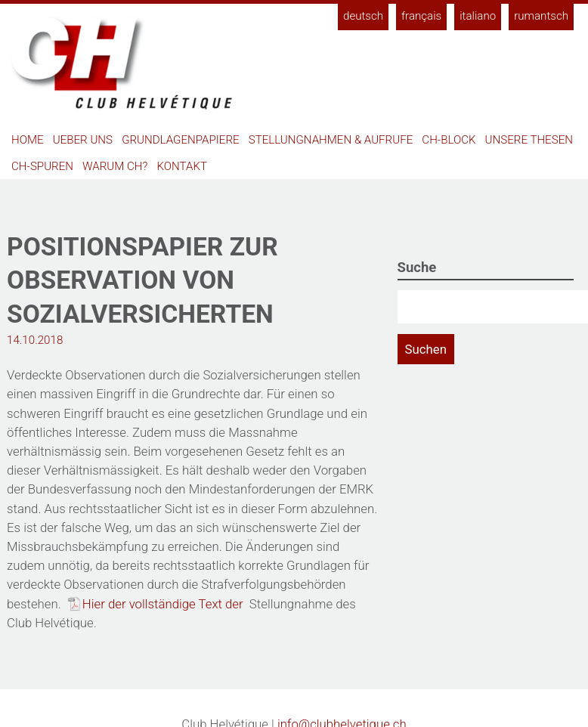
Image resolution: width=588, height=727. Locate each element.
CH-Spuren (42, 166)
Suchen (426, 349)
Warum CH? (115, 166)
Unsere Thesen (529, 140)
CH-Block (449, 140)
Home (28, 140)
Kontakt (183, 166)
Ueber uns (83, 140)
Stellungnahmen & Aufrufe (331, 140)
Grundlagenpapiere (180, 140)
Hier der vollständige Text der (164, 604)
